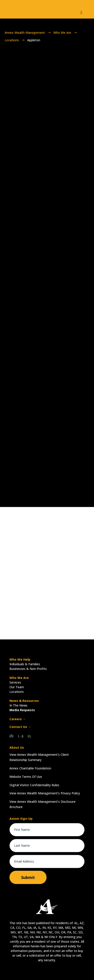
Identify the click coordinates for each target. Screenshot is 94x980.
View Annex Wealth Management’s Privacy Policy (45, 793)
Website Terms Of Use (26, 777)
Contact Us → (20, 727)
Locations (17, 692)
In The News (18, 705)
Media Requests (22, 710)
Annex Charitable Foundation (30, 768)
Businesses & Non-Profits (28, 669)
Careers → (18, 719)
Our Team (17, 687)
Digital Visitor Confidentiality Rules (34, 785)
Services (15, 682)
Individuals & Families (25, 664)
